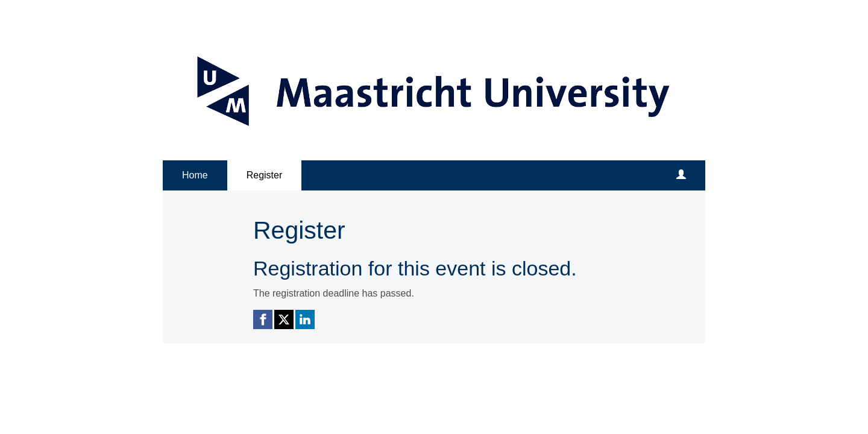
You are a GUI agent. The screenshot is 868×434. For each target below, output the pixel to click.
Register (265, 175)
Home (195, 175)
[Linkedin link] (305, 319)
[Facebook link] (263, 319)
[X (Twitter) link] (284, 319)
